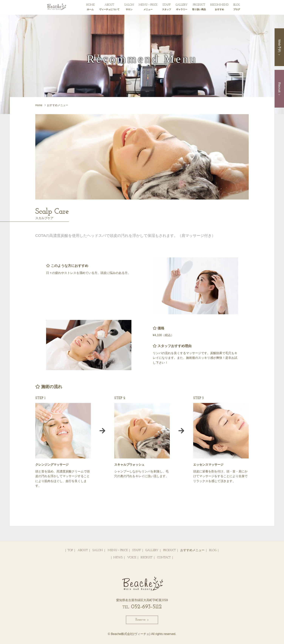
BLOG (237, 8)
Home (39, 105)
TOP (70, 550)
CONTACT (164, 558)
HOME (90, 8)
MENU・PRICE (148, 8)
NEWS (118, 558)
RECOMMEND (219, 8)
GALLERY (182, 8)
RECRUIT (147, 558)
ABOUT (109, 8)
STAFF (167, 8)
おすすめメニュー (192, 550)
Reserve (142, 620)
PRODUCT (199, 8)
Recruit (279, 89)
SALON (129, 8)
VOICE (132, 558)
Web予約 (279, 47)
